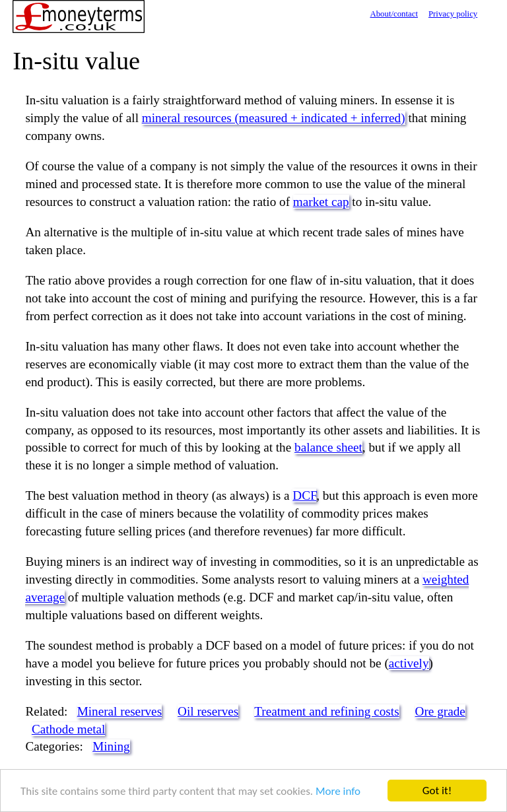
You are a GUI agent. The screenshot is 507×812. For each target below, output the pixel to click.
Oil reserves (208, 711)
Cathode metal (68, 729)
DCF (304, 495)
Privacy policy (453, 14)
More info (338, 791)
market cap (321, 202)
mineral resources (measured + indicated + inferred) (274, 118)
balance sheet (328, 447)
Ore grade (440, 711)
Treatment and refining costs (326, 711)
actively (409, 663)
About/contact (394, 14)
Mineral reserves (119, 711)
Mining (111, 746)
